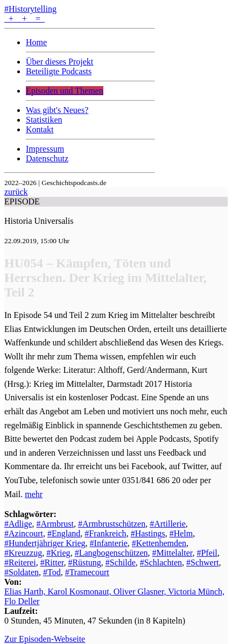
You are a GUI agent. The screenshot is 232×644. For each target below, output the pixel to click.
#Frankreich (105, 533)
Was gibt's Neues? (57, 110)
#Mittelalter (173, 553)
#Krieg (58, 553)
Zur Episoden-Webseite (45, 639)
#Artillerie (168, 524)
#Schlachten (161, 562)
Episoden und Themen (65, 91)
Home (36, 42)
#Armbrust (55, 524)
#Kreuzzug (23, 553)
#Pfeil (207, 553)
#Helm (181, 533)
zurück (16, 192)
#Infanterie (109, 543)
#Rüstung (84, 562)
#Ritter (52, 562)
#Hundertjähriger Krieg (45, 543)
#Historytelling (30, 9)
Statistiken (44, 120)
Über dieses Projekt (59, 62)
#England (64, 533)
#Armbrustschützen (112, 524)
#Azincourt (24, 533)
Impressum (45, 149)
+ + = (24, 19)
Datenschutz (47, 158)
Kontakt (40, 129)
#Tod (52, 572)
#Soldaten (22, 572)
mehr (34, 494)
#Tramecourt (87, 572)
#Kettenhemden (159, 543)
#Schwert (202, 562)
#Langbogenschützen (111, 553)
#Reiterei (20, 562)
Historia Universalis (39, 221)
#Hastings (148, 533)
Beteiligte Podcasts (59, 71)
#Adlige (18, 524)
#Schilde (121, 562)
